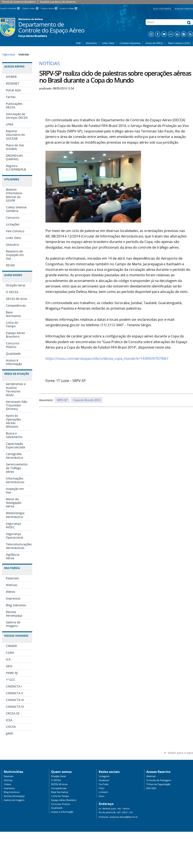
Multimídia (12, 568)
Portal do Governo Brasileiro (19, 2)
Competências (59, 788)
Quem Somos (13, 275)
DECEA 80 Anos (59, 784)
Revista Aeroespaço (14, 796)
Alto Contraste (162, 9)
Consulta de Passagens (159, 780)
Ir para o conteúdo (10, 8)
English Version (184, 9)
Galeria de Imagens (14, 800)
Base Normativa (60, 792)
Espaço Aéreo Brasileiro (64, 800)
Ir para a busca (50, 8)
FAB (78, 43)
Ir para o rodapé (69, 8)
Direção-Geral (59, 776)
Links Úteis (108, 43)
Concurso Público (61, 804)
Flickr (102, 788)
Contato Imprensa (130, 43)
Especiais (9, 776)
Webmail (151, 776)
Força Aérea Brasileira (33, 36)
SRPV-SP (62, 400)
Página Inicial (9, 55)
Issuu (102, 796)
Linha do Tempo (60, 796)
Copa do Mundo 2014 (87, 400)
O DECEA (56, 780)
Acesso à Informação (62, 812)
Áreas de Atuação (17, 374)
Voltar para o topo (180, 753)
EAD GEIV (151, 788)
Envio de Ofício (154, 43)
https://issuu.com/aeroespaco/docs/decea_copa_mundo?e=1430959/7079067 (107, 359)
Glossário (91, 43)
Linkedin (103, 792)
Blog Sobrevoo (12, 792)
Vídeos (7, 784)
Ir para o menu (31, 8)
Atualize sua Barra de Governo (58, 2)
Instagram (104, 776)
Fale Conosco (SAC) (179, 43)
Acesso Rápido (14, 67)
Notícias (8, 780)
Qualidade (57, 808)
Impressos (9, 788)
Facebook (104, 780)
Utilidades (12, 179)
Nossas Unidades (16, 636)
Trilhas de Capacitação (158, 784)
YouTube (104, 784)
